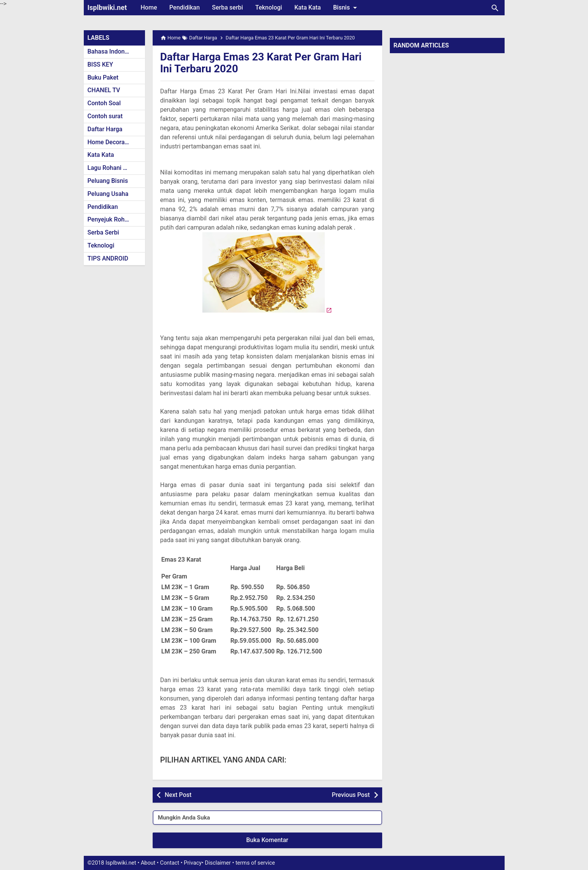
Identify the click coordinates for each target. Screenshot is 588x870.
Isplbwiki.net (107, 7)
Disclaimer (218, 863)
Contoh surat (105, 116)
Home (149, 7)
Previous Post (351, 795)
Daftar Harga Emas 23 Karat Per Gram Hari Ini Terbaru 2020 (263, 63)
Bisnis (347, 8)
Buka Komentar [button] (267, 840)
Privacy (193, 863)
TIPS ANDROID (108, 258)
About (148, 863)
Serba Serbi (103, 232)
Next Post (178, 795)
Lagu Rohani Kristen (115, 168)
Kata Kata (307, 7)
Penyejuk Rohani (110, 219)
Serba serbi (227, 7)
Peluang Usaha (108, 194)
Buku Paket (103, 77)
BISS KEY (100, 64)
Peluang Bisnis (108, 181)
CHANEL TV (104, 90)
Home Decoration (112, 142)
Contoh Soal (104, 103)
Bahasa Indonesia (112, 51)
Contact (169, 863)
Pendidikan (184, 7)
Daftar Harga (105, 129)
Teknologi (269, 7)
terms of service (255, 863)
